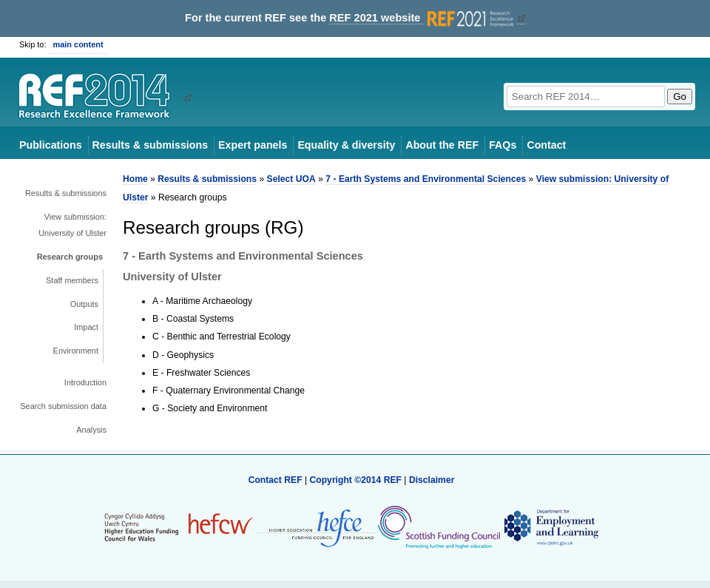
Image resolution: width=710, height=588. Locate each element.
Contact (546, 145)
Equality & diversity (346, 145)
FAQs (503, 145)
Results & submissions (150, 145)
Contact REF (275, 480)
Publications (51, 145)
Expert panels (253, 145)
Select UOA (291, 179)
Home (135, 179)
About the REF (442, 145)
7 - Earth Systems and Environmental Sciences (426, 179)
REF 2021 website (423, 18)
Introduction (85, 382)
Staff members (72, 280)
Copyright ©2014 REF (356, 480)
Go (680, 97)
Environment (76, 351)
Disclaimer (432, 480)
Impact (86, 327)
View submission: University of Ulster (72, 225)
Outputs (84, 304)
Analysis (91, 430)
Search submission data (63, 406)
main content (78, 44)
